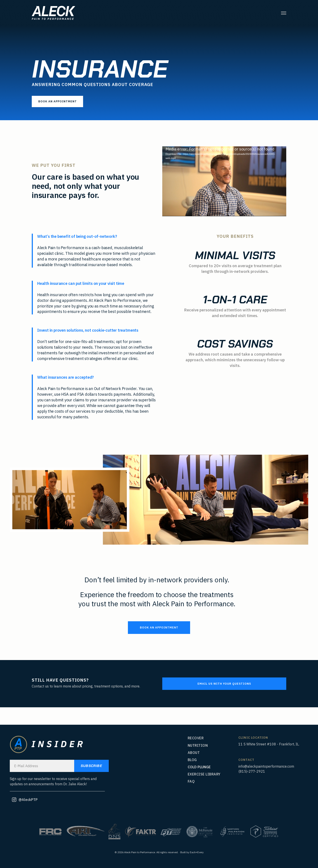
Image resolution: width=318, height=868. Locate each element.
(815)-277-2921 (252, 771)
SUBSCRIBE (91, 766)
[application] (224, 181)
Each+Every (197, 852)
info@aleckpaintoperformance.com (266, 766)
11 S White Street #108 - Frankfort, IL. (269, 744)
